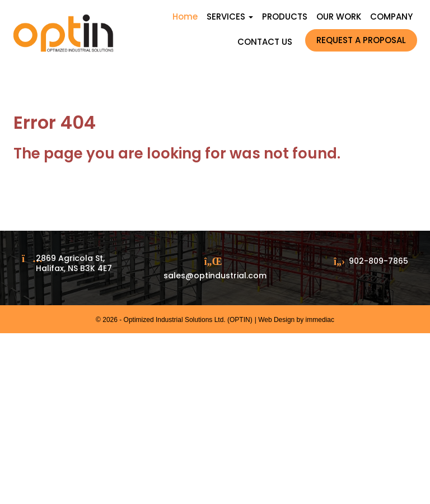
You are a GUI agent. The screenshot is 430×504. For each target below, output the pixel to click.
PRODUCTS (285, 17)
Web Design (276, 320)
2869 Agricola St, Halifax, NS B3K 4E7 (74, 263)
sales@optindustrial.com (215, 276)
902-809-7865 (378, 261)
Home (185, 17)
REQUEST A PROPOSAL (361, 40)
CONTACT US (265, 42)
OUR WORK (339, 17)
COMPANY (391, 17)
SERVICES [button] (230, 17)
